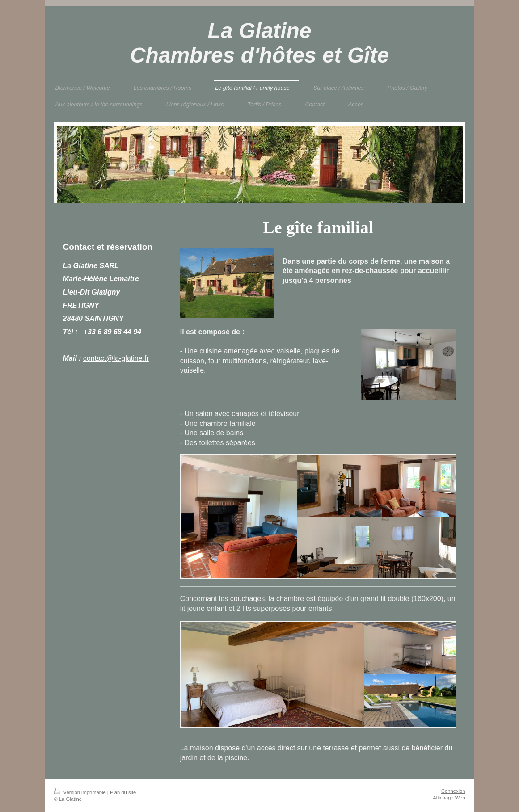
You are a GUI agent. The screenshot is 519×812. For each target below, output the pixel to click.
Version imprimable (81, 792)
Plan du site (123, 792)
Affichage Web (449, 798)
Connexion (453, 791)
